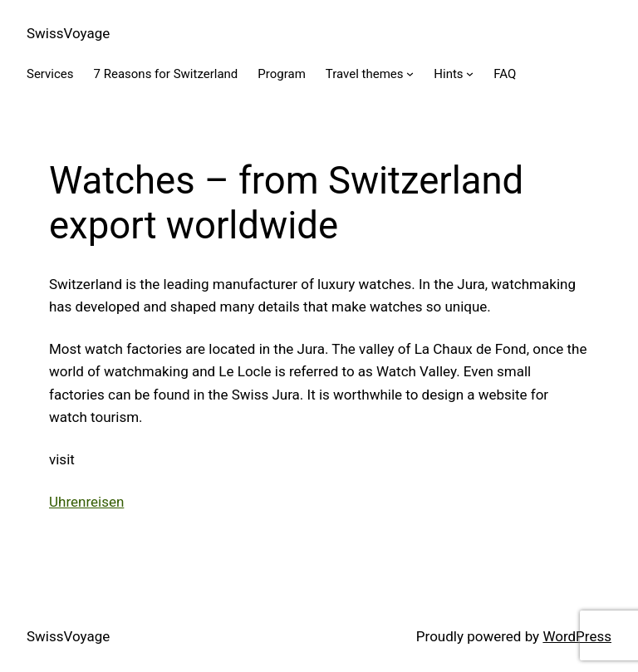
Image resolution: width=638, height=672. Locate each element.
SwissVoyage (68, 33)
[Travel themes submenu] (410, 74)
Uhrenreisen (86, 502)
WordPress (577, 636)
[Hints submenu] (470, 74)
